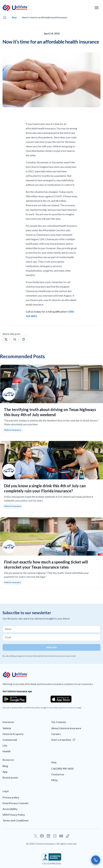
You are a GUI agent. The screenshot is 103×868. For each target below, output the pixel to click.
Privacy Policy (53, 708)
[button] (6, 339)
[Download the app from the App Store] (61, 699)
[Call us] (96, 860)
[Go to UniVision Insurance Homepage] (15, 8)
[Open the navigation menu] (97, 8)
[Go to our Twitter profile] (36, 836)
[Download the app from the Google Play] (14, 699)
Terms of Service (70, 708)
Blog (14, 17)
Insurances (8, 722)
